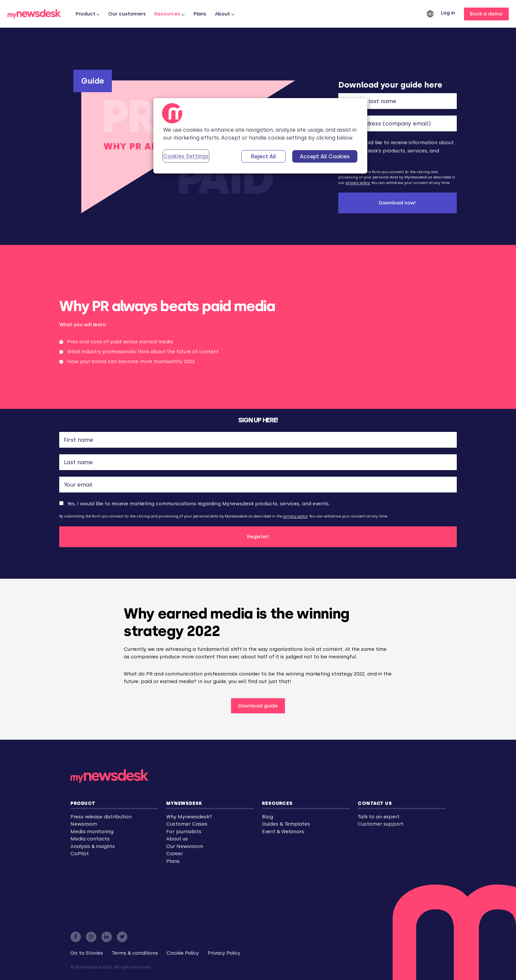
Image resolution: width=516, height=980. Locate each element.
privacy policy (295, 516)
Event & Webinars (283, 832)
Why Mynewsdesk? (189, 817)
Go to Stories (87, 953)
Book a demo (486, 14)
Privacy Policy (224, 953)
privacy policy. (358, 183)
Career (175, 854)
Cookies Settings (186, 156)
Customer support (381, 824)
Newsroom (84, 824)
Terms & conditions (135, 953)
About (222, 14)
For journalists (184, 832)
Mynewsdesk (184, 803)
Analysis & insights (93, 846)
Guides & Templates (286, 824)
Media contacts (90, 839)
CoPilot (80, 854)
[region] (260, 136)
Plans (200, 14)
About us (177, 839)
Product (83, 803)
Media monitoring (92, 832)
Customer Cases (187, 824)
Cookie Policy (183, 953)
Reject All (264, 157)
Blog (268, 817)
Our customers (127, 14)
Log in (448, 13)
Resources (167, 14)
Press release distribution (101, 817)
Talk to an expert (379, 817)
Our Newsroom (185, 846)
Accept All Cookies (325, 157)
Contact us (375, 803)
